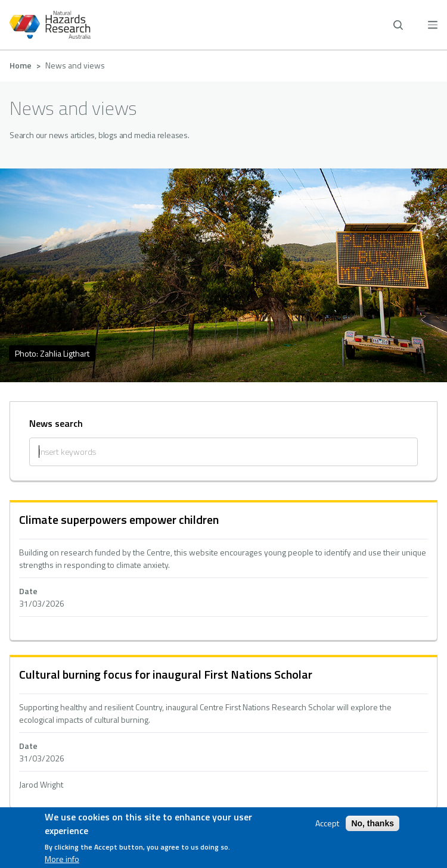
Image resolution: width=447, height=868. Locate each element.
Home (21, 65)
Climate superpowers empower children (119, 519)
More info (62, 859)
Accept (327, 823)
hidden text (223, 571)
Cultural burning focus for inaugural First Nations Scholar (166, 674)
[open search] (398, 25)
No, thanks (372, 823)
